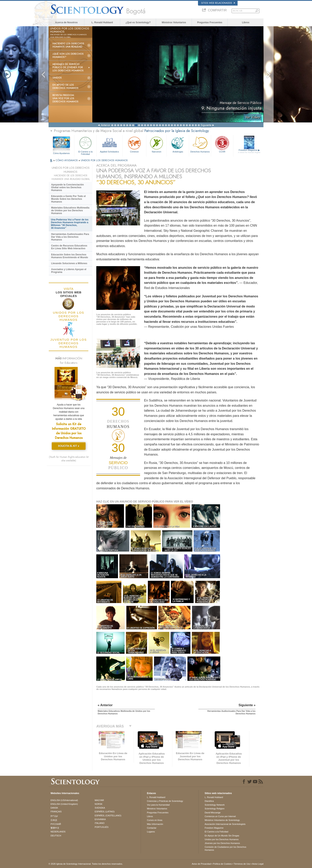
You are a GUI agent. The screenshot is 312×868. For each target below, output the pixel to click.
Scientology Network (214, 805)
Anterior (106, 125)
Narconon (156, 144)
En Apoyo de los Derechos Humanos (65, 86)
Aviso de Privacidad (201, 864)
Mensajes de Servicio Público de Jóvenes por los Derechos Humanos (68, 67)
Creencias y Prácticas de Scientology (165, 801)
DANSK (54, 808)
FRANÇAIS (56, 812)
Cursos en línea (155, 820)
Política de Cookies (222, 864)
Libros (246, 22)
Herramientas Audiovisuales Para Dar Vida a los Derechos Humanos (70, 237)
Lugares (151, 832)
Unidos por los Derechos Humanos (222, 839)
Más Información (155, 824)
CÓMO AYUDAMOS (67, 160)
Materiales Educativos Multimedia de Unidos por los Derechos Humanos (70, 210)
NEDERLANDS (58, 832)
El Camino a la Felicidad (85, 145)
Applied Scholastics (109, 144)
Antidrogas (178, 144)
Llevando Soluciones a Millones (69, 263)
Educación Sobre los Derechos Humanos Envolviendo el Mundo (70, 256)
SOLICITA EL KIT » (69, 446)
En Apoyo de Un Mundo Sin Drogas (222, 836)
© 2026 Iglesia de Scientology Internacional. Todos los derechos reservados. (86, 864)
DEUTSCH (56, 836)
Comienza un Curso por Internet (220, 816)
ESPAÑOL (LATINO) (105, 812)
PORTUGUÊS (102, 827)
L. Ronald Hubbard (102, 22)
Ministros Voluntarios (174, 22)
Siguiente (206, 125)
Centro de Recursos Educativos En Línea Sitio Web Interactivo (69, 247)
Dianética (209, 801)
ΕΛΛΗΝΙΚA (100, 819)
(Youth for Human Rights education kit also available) (69, 459)
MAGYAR (99, 800)
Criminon (135, 144)
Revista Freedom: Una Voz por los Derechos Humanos (65, 98)
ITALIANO (100, 823)
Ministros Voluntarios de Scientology (222, 820)
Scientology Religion (214, 809)
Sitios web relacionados (218, 3)
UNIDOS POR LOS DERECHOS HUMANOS (104, 160)
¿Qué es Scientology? (138, 22)
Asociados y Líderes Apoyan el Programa (69, 271)
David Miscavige (213, 813)
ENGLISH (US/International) (64, 800)
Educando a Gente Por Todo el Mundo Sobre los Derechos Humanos (68, 199)
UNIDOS (57, 78)
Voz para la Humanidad (158, 805)
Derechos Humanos (200, 144)
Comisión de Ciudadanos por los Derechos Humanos (225, 848)
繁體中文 (55, 828)
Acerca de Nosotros (66, 22)
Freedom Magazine (249, 151)
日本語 (54, 820)
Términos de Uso (242, 864)
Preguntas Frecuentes (210, 22)
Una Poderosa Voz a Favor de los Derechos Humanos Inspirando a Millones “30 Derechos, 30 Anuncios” (70, 224)
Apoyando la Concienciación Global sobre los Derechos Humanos (67, 187)
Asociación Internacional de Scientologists (225, 824)
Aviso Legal (258, 864)
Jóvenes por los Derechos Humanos (222, 843)
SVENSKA (100, 808)
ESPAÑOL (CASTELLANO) (108, 816)
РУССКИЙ (56, 824)
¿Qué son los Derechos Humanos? (68, 55)
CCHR (222, 144)
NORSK (99, 804)
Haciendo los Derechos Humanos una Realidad (68, 45)
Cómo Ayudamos (61, 153)
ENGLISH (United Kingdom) (64, 804)
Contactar (152, 828)
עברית (54, 816)
